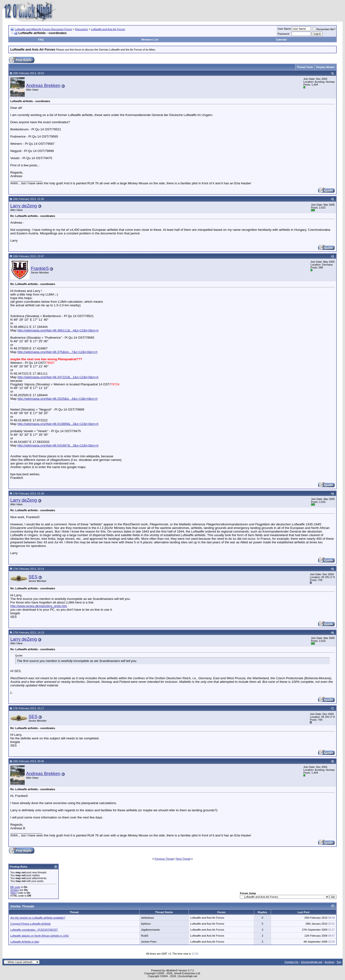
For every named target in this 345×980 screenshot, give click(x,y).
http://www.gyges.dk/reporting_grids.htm (39, 606)
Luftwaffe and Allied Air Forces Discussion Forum (43, 29)
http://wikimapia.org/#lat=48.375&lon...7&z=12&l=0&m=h (57, 352)
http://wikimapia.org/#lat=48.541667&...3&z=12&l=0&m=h (58, 445)
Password (283, 34)
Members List (150, 40)
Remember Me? (324, 29)
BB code (15, 887)
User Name (284, 29)
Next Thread (183, 859)
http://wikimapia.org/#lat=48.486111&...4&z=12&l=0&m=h (58, 330)
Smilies (14, 890)
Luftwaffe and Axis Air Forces (108, 29)
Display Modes (325, 67)
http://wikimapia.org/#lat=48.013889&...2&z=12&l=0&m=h (58, 424)
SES (33, 577)
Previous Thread (164, 859)
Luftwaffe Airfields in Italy (25, 942)
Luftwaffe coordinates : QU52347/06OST (34, 930)
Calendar (281, 40)
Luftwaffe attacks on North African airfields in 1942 (40, 936)
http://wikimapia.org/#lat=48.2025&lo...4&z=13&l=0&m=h (57, 399)
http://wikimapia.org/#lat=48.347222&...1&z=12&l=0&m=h (58, 377)
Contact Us (291, 962)
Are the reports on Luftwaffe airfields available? (38, 918)
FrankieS (40, 268)
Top (339, 962)
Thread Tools (305, 67)
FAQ (41, 40)
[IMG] (14, 893)
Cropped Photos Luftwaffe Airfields (31, 924)
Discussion (82, 29)
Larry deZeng (24, 206)
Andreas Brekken (43, 85)
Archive (329, 962)
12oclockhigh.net (311, 962)
